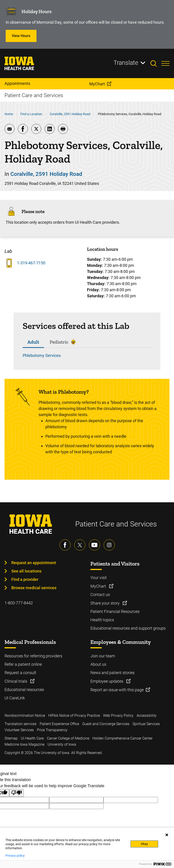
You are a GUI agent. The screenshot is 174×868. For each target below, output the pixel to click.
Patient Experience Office (59, 724)
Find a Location (31, 114)
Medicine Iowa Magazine (24, 744)
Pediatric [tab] (59, 342)
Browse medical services (34, 588)
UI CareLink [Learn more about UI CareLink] (15, 698)
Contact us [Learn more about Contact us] (100, 595)
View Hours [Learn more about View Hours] (21, 36)
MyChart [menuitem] (97, 84)
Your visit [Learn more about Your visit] (99, 578)
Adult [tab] (33, 342)
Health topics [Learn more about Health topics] (102, 620)
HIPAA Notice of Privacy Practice (74, 716)
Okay (144, 844)
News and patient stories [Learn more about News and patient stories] (112, 673)
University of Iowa (62, 744)
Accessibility (147, 716)
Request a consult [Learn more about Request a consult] (20, 673)
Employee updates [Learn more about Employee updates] (107, 681)
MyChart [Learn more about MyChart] (99, 586)
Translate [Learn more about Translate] (126, 63)
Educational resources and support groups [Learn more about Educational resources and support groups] (128, 628)
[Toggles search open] (156, 63)
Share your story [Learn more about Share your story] (105, 603)
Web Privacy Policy (118, 716)
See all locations (26, 571)
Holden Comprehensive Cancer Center (122, 738)
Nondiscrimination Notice (25, 716)
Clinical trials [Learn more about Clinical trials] (16, 681)
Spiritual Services (146, 724)
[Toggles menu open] (165, 63)
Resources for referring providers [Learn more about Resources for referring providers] (33, 656)
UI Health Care (32, 738)
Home (9, 114)
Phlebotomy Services (42, 355)
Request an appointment (34, 563)
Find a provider (25, 579)
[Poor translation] (17, 793)
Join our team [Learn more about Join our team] (103, 656)
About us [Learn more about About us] (98, 664)
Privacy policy (15, 856)
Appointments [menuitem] (17, 83)
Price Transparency (52, 730)
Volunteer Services (19, 730)
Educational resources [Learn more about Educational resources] (24, 690)
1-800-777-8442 (19, 603)
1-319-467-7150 (31, 263)
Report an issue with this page (117, 690)
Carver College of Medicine (68, 738)
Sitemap (11, 738)
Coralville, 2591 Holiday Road (70, 114)
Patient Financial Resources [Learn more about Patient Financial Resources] (115, 611)
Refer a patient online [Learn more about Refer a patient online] (23, 664)
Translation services (21, 724)
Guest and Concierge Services (106, 724)
